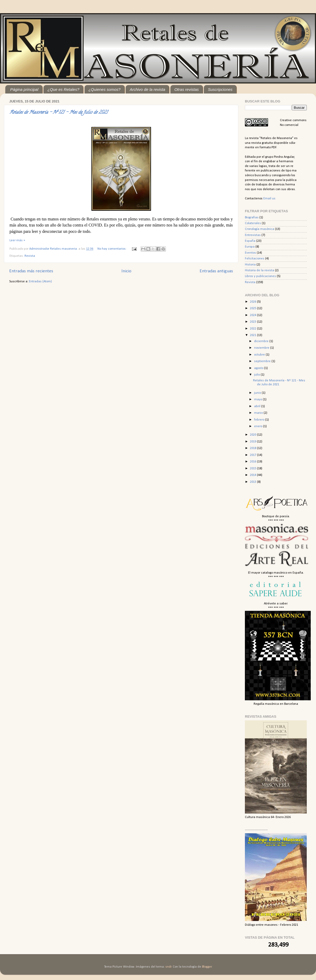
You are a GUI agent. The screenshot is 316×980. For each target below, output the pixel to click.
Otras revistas (187, 89)
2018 (253, 448)
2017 (253, 455)
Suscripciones (220, 89)
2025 (253, 308)
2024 (253, 315)
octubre (260, 355)
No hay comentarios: (112, 249)
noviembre (262, 348)
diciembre (262, 341)
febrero (260, 420)
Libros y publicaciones (260, 276)
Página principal (24, 89)
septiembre (263, 361)
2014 (253, 475)
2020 (253, 435)
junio (258, 393)
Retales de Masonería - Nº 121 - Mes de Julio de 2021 (59, 113)
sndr (168, 967)
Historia (250, 265)
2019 (253, 442)
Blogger (207, 967)
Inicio (126, 271)
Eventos (250, 253)
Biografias (252, 218)
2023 (253, 322)
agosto (259, 368)
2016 (253, 462)
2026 (253, 302)
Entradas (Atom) (40, 282)
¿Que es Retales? (63, 89)
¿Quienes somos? (105, 89)
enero (259, 426)
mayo (258, 400)
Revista (30, 256)
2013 (253, 482)
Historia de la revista (260, 270)
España (250, 241)
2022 (253, 329)
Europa (250, 247)
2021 (253, 335)
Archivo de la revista (147, 89)
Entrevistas (253, 235)
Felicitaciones (255, 259)
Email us (269, 199)
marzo (259, 413)
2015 (253, 469)
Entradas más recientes (31, 271)
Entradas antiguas (216, 271)
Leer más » (17, 240)
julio (257, 375)
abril (258, 406)
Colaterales (253, 223)
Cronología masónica (260, 229)
